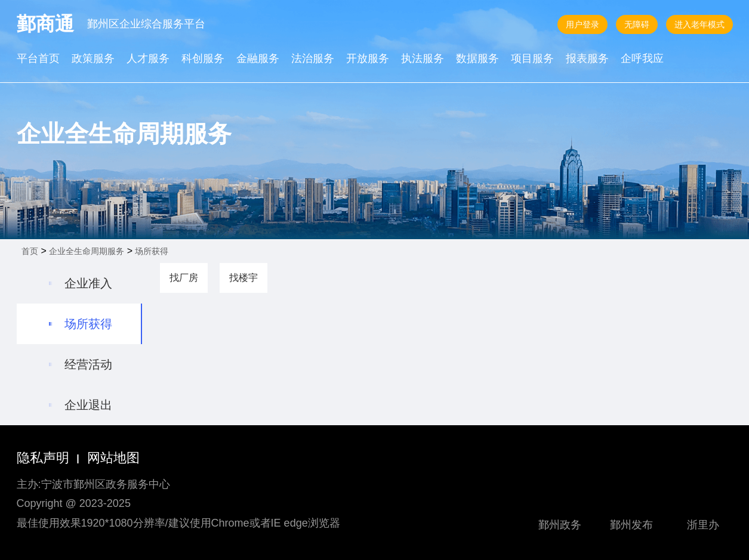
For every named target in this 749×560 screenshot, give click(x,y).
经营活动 (88, 364)
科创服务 (203, 59)
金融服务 (258, 59)
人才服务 (148, 59)
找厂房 (184, 278)
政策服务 (93, 59)
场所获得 (152, 251)
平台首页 (38, 59)
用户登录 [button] (582, 24)
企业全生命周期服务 (87, 251)
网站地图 (113, 458)
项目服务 (532, 59)
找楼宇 (243, 278)
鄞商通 (45, 24)
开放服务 (368, 59)
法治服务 (313, 59)
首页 (30, 251)
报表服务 (587, 59)
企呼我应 (642, 59)
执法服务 (423, 59)
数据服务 (477, 59)
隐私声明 (43, 458)
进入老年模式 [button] (699, 24)
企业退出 (88, 405)
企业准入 (88, 283)
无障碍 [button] (637, 24)
